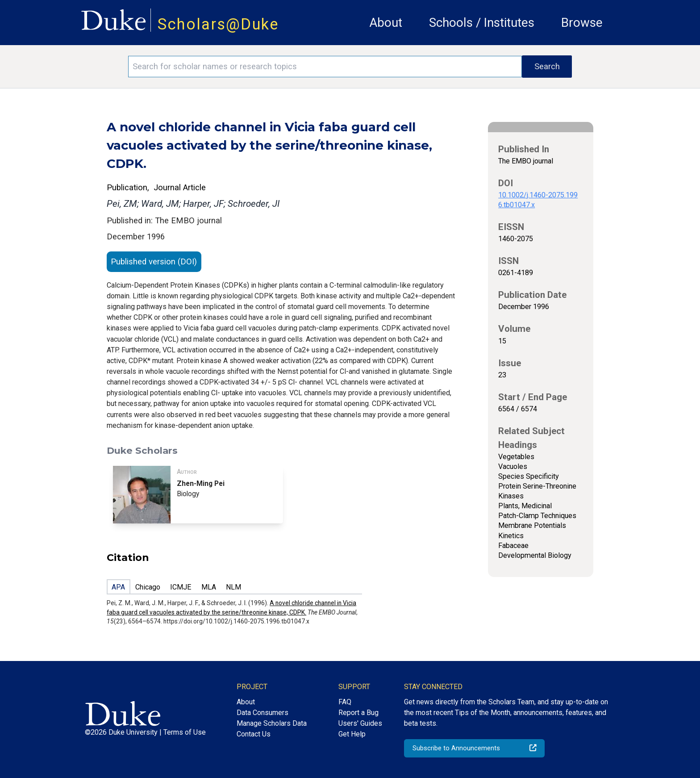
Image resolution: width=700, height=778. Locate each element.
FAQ (345, 702)
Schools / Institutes (482, 23)
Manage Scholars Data (272, 723)
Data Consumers (262, 713)
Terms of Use (185, 732)
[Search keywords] (325, 67)
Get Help (352, 734)
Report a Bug (358, 713)
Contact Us (254, 734)
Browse (582, 23)
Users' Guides (360, 723)
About (386, 23)
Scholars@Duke (218, 24)
